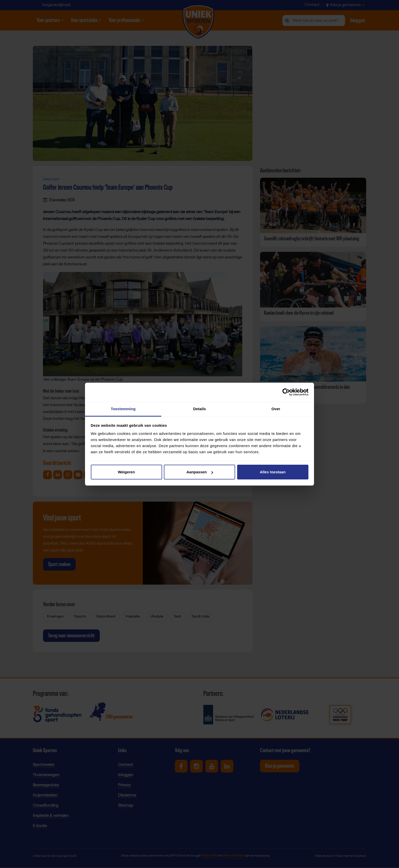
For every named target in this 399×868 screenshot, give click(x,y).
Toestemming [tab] (123, 409)
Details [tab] (199, 409)
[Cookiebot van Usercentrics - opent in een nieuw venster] (286, 392)
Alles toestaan (273, 472)
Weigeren (126, 472)
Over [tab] (276, 409)
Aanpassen (200, 472)
